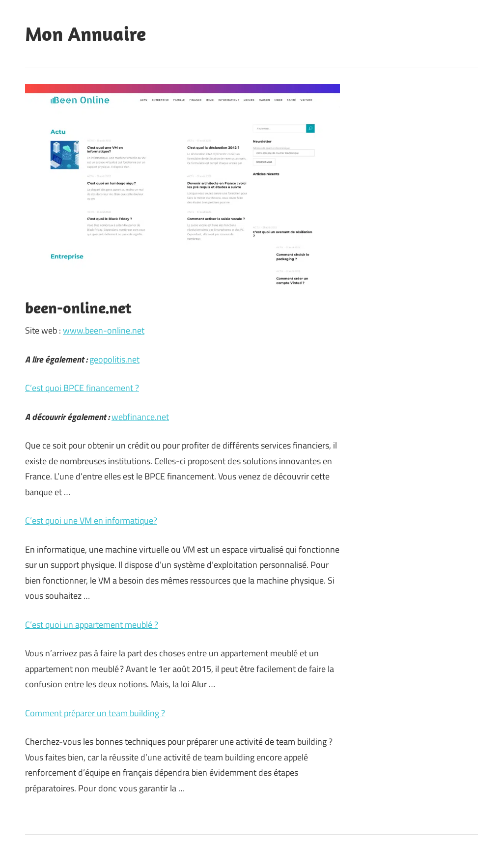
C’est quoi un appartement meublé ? (92, 625)
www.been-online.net (104, 330)
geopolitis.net (114, 359)
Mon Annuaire (85, 33)
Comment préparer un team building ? (95, 713)
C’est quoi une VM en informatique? (91, 520)
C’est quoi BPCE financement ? (82, 388)
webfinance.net (140, 417)
